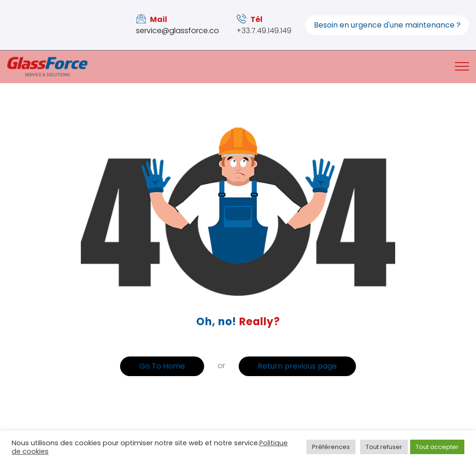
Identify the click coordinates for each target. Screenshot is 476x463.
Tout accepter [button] (437, 447)
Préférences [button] (331, 447)
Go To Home (162, 366)
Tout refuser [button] (384, 447)
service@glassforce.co (178, 31)
